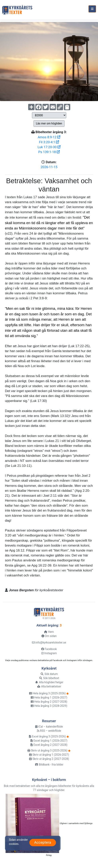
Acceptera (43, 842)
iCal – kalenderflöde (49, 727)
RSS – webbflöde (49, 731)
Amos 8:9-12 (49, 137)
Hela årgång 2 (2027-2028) (49, 702)
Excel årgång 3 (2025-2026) (47, 736)
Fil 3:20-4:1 (49, 142)
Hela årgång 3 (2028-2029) (49, 706)
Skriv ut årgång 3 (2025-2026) (47, 750)
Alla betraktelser (49, 686)
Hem (49, 632)
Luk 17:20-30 (49, 147)
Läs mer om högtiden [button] (49, 123)
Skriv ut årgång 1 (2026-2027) (49, 755)
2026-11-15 (49, 167)
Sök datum (49, 674)
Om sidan (49, 636)
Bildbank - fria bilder (49, 765)
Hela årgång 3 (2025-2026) (47, 693)
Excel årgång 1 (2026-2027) (49, 741)
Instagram (49, 653)
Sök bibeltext (49, 678)
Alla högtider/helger (49, 682)
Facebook (49, 649)
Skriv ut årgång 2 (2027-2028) (49, 759)
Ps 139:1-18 (49, 152)
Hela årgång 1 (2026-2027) (49, 697)
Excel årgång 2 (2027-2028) (49, 745)
